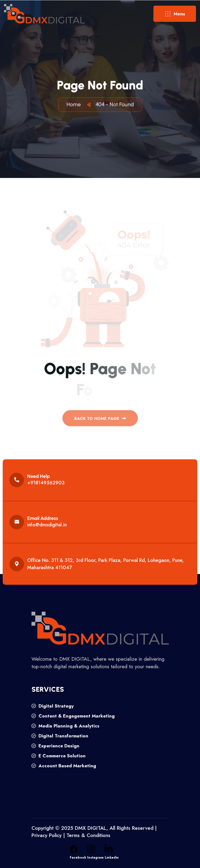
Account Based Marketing (64, 766)
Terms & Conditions (88, 835)
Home (75, 105)
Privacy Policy (47, 835)
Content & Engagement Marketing (73, 716)
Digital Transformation (60, 736)
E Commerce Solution (59, 756)
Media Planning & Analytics (65, 726)
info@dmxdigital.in (47, 525)
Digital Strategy (53, 706)
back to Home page (100, 420)
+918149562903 (46, 483)
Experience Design (55, 746)
